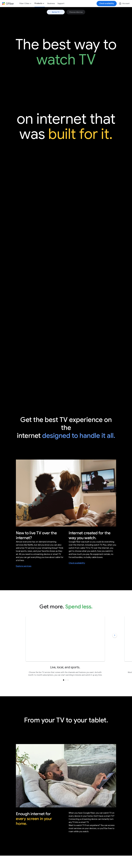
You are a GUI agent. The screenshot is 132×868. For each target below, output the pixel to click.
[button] (66, 680)
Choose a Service (76, 12)
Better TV (56, 12)
